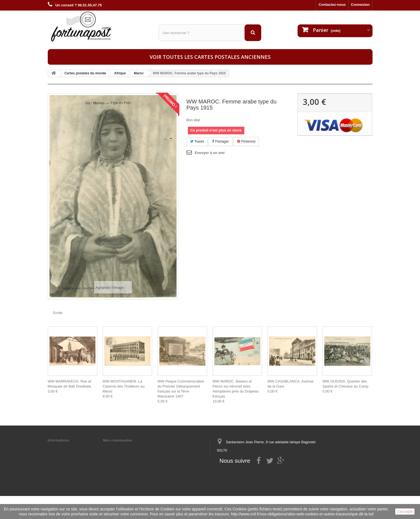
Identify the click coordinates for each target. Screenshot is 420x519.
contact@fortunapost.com (260, 471)
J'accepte (405, 512)
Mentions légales (62, 448)
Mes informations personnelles (130, 448)
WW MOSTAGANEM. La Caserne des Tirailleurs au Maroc (124, 386)
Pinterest (246, 141)
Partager (220, 141)
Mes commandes (118, 440)
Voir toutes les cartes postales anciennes (210, 57)
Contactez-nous (332, 5)
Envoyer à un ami (210, 153)
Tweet (197, 141)
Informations (59, 440)
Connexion (360, 5)
